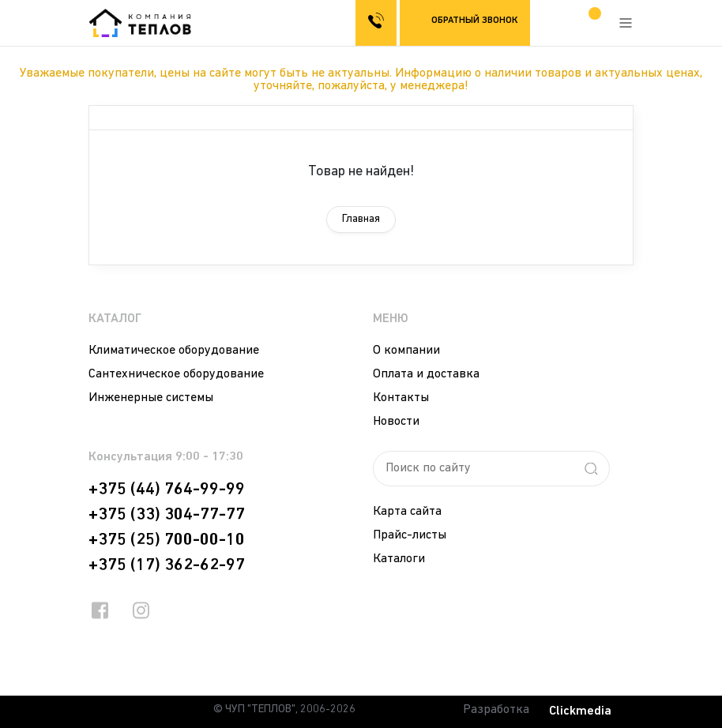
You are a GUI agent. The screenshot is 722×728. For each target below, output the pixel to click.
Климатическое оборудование (174, 351)
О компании (406, 351)
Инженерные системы (151, 398)
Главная (361, 219)
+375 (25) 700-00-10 (167, 540)
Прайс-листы (410, 535)
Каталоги (399, 559)
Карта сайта (407, 512)
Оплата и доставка (426, 374)
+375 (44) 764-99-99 (167, 490)
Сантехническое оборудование (176, 374)
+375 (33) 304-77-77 (167, 515)
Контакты (401, 398)
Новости (396, 422)
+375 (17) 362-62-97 (167, 565)
